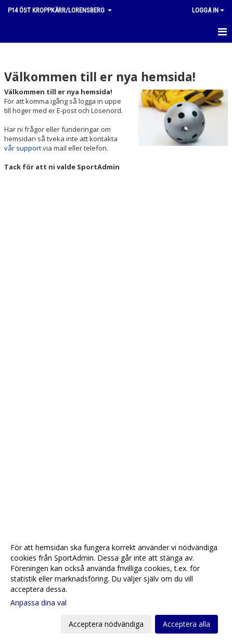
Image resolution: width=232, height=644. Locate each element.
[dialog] (116, 585)
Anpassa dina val (38, 603)
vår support (23, 148)
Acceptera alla (186, 624)
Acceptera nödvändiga (106, 624)
